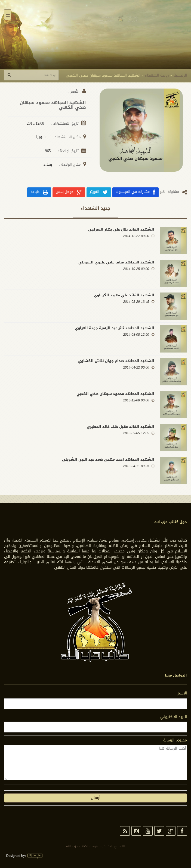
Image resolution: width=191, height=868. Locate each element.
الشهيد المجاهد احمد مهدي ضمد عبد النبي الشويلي (108, 459)
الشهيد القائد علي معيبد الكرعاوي (124, 295)
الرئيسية (180, 75)
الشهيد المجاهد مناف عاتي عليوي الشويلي (116, 262)
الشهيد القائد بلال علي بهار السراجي (121, 229)
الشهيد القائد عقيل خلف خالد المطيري (121, 427)
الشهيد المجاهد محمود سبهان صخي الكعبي (115, 394)
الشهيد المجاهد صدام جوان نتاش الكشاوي (116, 361)
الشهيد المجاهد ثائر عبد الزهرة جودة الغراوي (115, 328)
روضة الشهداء (157, 75)
